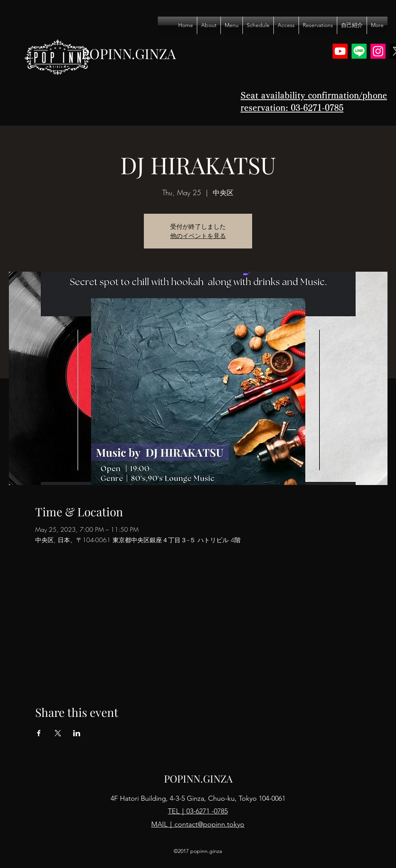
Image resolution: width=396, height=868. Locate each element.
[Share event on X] (58, 733)
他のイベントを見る (198, 236)
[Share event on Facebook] (39, 733)
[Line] (359, 51)
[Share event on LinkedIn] (77, 733)
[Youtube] (340, 51)
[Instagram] (378, 51)
